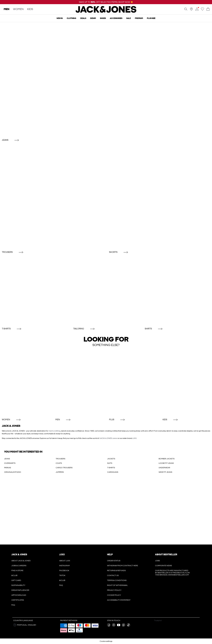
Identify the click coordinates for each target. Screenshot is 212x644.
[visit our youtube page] (119, 626)
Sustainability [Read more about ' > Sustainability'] (18, 585)
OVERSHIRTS (10, 463)
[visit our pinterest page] (124, 626)
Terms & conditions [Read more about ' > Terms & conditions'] (117, 580)
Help (110, 555)
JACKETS (111, 459)
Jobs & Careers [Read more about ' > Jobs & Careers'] (19, 566)
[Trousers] (52, 197)
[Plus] (133, 383)
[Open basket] (208, 9)
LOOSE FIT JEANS (166, 463)
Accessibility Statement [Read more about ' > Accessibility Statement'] (119, 600)
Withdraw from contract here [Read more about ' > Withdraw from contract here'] (123, 566)
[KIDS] (186, 383)
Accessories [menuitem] (116, 18)
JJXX (134, 438)
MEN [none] (7, 9)
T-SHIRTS (111, 468)
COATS (59, 463)
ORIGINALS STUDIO (13, 472)
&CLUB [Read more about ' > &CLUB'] (14, 575)
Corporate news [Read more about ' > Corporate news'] (163, 566)
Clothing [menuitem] (71, 18)
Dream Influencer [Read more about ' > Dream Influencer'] (20, 590)
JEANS (7, 459)
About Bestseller (166, 555)
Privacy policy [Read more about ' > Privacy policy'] (114, 590)
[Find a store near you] (191, 10)
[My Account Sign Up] (106, 512)
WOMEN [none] (18, 9)
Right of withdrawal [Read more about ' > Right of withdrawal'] (117, 585)
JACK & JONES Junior (108, 438)
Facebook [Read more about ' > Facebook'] (64, 570)
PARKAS (8, 468)
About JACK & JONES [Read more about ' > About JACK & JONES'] (21, 561)
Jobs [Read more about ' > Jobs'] (157, 561)
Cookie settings (106, 641)
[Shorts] (160, 197)
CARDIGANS (113, 472)
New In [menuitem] (60, 18)
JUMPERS (60, 472)
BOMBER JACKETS (167, 459)
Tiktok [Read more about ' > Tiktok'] (62, 575)
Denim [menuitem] (93, 18)
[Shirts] (177, 291)
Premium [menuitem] (139, 18)
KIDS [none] (30, 9)
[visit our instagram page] (114, 626)
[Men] (79, 383)
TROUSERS (60, 459)
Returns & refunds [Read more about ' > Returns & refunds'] (116, 570)
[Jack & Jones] (106, 12)
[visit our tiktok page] (128, 626)
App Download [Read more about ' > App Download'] (19, 595)
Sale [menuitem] (129, 18)
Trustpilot (158, 620)
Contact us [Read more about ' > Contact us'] (113, 575)
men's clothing (55, 431)
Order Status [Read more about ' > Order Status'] (114, 561)
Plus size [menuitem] (151, 18)
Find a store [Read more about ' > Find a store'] (17, 570)
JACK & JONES (19, 555)
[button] (36, 625)
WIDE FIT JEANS (165, 472)
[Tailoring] (106, 291)
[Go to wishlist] (202, 10)
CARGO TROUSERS (64, 468)
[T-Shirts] (35, 291)
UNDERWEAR (164, 468)
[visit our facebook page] (109, 626)
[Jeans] (106, 80)
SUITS (110, 463)
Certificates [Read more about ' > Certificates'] (18, 600)
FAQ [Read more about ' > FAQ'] (13, 605)
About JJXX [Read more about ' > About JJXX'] (65, 561)
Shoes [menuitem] (103, 18)
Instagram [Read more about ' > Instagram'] (64, 566)
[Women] (26, 383)
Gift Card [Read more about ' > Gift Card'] (16, 580)
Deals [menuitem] (83, 18)
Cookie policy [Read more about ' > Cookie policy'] (114, 595)
